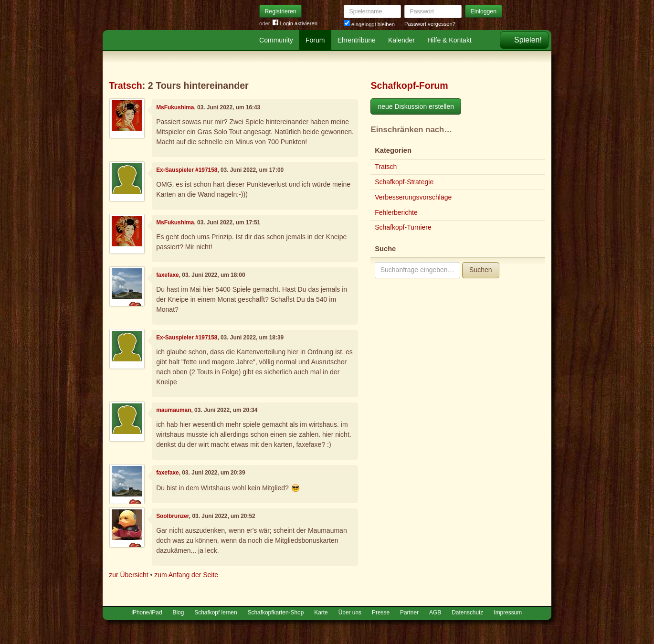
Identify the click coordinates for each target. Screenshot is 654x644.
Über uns (350, 612)
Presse (381, 612)
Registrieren (281, 11)
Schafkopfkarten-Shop (276, 612)
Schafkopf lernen (216, 612)
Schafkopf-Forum (409, 85)
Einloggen (484, 11)
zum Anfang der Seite (186, 575)
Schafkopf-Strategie (404, 182)
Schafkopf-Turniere (403, 227)
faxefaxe (168, 275)
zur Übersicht (128, 575)
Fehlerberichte (396, 212)
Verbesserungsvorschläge (413, 197)
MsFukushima (175, 107)
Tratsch (126, 85)
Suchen (480, 270)
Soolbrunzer (173, 516)
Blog (179, 612)
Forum (315, 40)
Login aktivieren (295, 24)
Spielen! (528, 40)
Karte (321, 612)
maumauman (174, 410)
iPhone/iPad (147, 612)
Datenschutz (467, 612)
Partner (409, 612)
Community (276, 40)
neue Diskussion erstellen (416, 106)
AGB (435, 612)
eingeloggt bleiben (369, 24)
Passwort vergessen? (430, 24)
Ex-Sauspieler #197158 (187, 170)
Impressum (508, 612)
